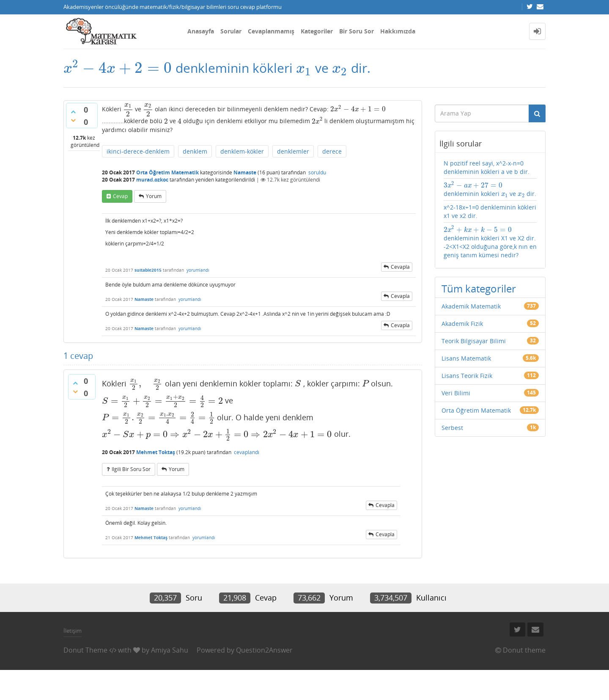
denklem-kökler (242, 151)
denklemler (293, 151)
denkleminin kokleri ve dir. (490, 190)
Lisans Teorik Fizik (467, 376)
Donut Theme (85, 650)
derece (332, 151)
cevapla (400, 267)
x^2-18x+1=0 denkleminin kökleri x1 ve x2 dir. (490, 211)
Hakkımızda (398, 31)
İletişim (73, 631)
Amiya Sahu (170, 650)
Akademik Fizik (462, 324)
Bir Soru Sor (357, 31)
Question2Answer (264, 650)
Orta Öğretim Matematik (167, 172)
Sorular (231, 31)
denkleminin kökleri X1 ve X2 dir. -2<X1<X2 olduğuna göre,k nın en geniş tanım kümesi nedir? (490, 242)
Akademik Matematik (471, 306)
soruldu (317, 172)
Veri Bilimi (456, 393)
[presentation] (118, 68)
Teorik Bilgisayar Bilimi (474, 341)
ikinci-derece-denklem (138, 151)
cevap (120, 196)
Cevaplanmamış (271, 31)
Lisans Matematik (466, 358)
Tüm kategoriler (479, 288)
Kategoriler (317, 31)
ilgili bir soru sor (131, 469)
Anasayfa (201, 31)
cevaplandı (247, 452)
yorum (154, 196)
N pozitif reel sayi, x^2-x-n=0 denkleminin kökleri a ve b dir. (487, 167)
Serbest (452, 428)
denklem (195, 151)
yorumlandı (198, 270)
